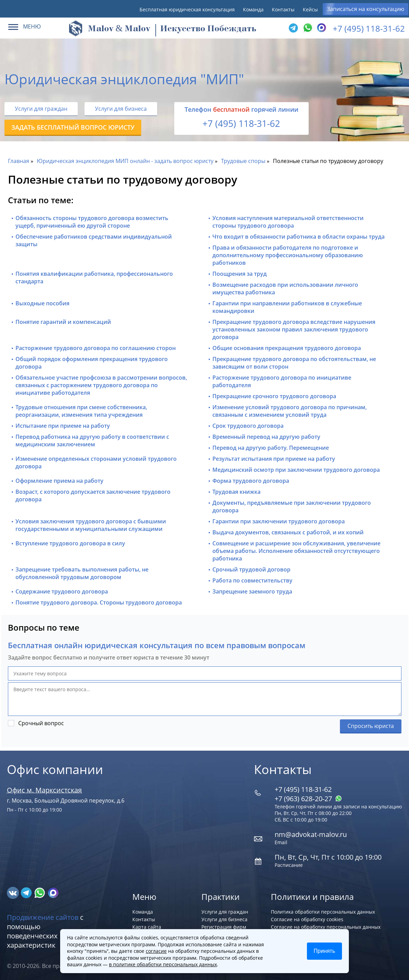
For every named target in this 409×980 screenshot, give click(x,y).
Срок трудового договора (248, 426)
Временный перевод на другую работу (266, 437)
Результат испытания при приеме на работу (274, 459)
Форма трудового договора (251, 481)
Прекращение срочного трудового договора (274, 396)
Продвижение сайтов (43, 917)
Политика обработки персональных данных (323, 912)
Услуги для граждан (41, 109)
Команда (253, 9)
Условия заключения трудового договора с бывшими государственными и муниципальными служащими (91, 525)
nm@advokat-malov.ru (311, 834)
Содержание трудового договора (62, 591)
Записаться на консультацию (366, 9)
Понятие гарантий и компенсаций (63, 322)
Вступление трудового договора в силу (70, 543)
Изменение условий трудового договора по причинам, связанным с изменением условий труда (290, 411)
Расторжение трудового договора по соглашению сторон (96, 348)
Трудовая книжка (236, 492)
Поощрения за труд (240, 274)
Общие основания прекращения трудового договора (287, 348)
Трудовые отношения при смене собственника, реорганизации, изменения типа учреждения (81, 411)
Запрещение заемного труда (252, 591)
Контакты (283, 9)
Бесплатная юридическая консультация (187, 9)
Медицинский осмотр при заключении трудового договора (296, 470)
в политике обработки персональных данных (163, 964)
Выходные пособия (42, 303)
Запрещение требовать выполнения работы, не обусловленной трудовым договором (82, 573)
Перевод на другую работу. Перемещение (271, 448)
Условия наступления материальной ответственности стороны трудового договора (288, 222)
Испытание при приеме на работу (63, 426)
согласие (156, 951)
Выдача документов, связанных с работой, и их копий (288, 532)
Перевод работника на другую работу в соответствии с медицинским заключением (92, 440)
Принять (325, 951)
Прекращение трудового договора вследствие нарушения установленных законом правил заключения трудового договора (294, 329)
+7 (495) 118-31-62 (369, 28)
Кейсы (310, 9)
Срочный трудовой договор (251, 569)
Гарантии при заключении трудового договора (279, 521)
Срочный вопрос (41, 723)
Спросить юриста (371, 726)
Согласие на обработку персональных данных (326, 927)
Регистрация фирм (224, 927)
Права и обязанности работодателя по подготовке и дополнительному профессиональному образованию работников (288, 255)
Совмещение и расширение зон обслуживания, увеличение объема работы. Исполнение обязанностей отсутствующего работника (296, 551)
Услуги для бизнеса (121, 109)
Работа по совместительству (252, 580)
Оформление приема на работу (59, 481)
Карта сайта (147, 927)
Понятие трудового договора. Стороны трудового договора (99, 602)
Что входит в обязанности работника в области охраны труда (299, 237)
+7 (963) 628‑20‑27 (308, 799)
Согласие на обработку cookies (307, 919)
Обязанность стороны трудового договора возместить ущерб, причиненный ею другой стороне (92, 222)
